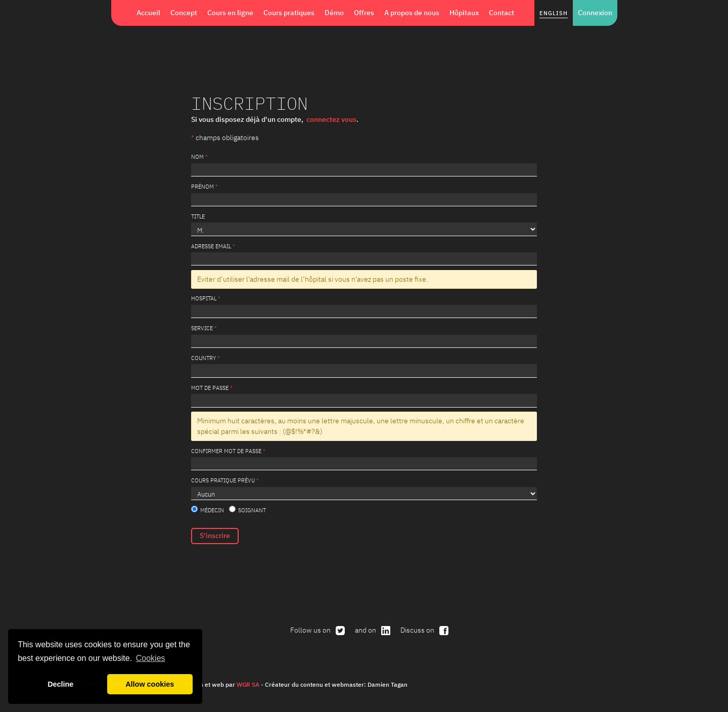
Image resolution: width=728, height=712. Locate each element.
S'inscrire (215, 536)
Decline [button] (60, 684)
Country (203, 358)
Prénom (202, 186)
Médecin (208, 510)
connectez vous (331, 119)
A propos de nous (412, 13)
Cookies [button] (151, 658)
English (554, 13)
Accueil (148, 13)
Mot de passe (210, 388)
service (202, 328)
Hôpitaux (464, 13)
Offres (364, 13)
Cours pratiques (289, 13)
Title (198, 216)
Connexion (595, 13)
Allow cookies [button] (150, 684)
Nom (197, 157)
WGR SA (248, 684)
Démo (334, 13)
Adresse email (211, 246)
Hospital (204, 298)
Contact (502, 13)
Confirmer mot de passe (226, 451)
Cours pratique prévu (223, 480)
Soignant (247, 510)
